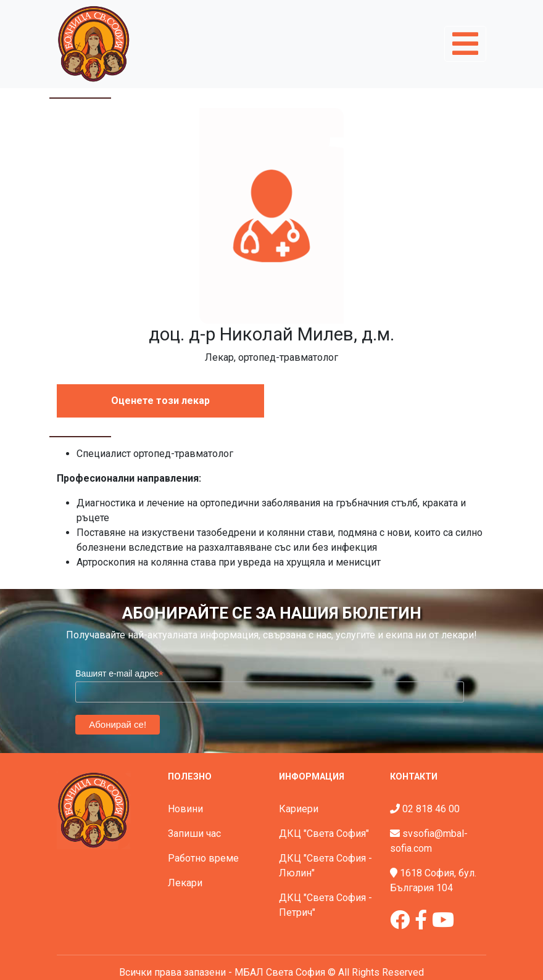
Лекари (185, 883)
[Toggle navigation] (465, 44)
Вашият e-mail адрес (119, 674)
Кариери (299, 809)
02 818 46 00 (431, 809)
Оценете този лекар (160, 401)
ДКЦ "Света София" (324, 834)
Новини (185, 809)
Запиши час (194, 834)
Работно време (203, 858)
